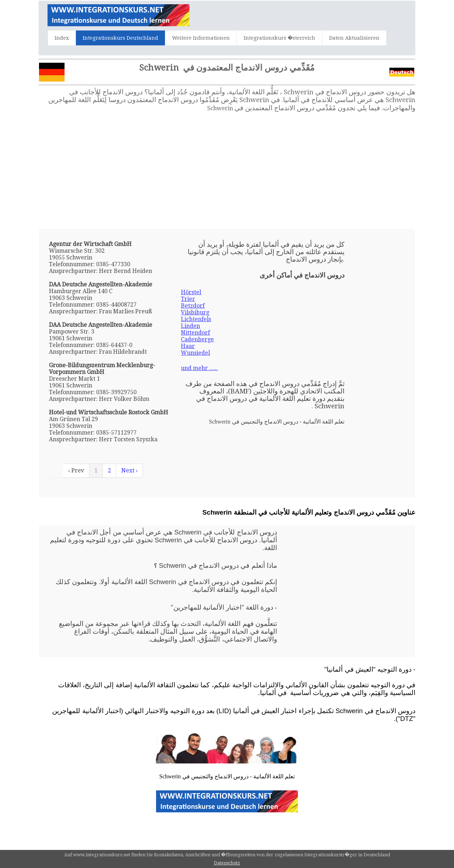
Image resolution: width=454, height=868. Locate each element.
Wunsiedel (195, 353)
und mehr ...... (199, 368)
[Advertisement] (227, 170)
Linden (190, 326)
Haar (188, 346)
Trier (188, 299)
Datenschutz (227, 863)
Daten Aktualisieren (354, 38)
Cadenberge (197, 339)
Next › (129, 471)
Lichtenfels (196, 319)
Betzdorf (193, 306)
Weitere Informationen (201, 38)
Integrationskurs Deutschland (120, 38)
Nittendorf (195, 333)
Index (62, 38)
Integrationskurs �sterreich (279, 38)
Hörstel (191, 292)
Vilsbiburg (195, 312)
